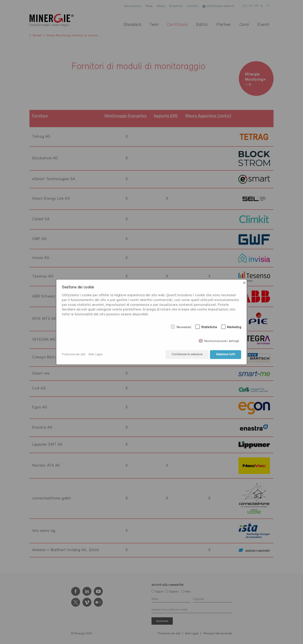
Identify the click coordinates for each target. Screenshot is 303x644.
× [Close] (244, 283)
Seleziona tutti (226, 354)
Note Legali (96, 354)
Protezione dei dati (74, 354)
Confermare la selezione (187, 354)
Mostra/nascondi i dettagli (222, 340)
